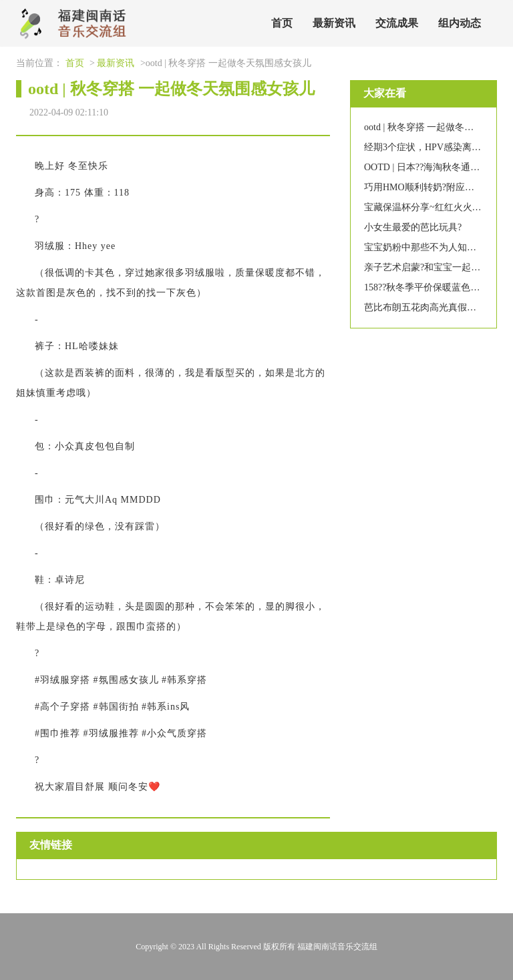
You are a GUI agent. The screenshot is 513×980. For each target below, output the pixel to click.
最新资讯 (334, 23)
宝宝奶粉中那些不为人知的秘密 (430, 247)
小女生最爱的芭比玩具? (413, 227)
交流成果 (397, 23)
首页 (282, 23)
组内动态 (460, 23)
